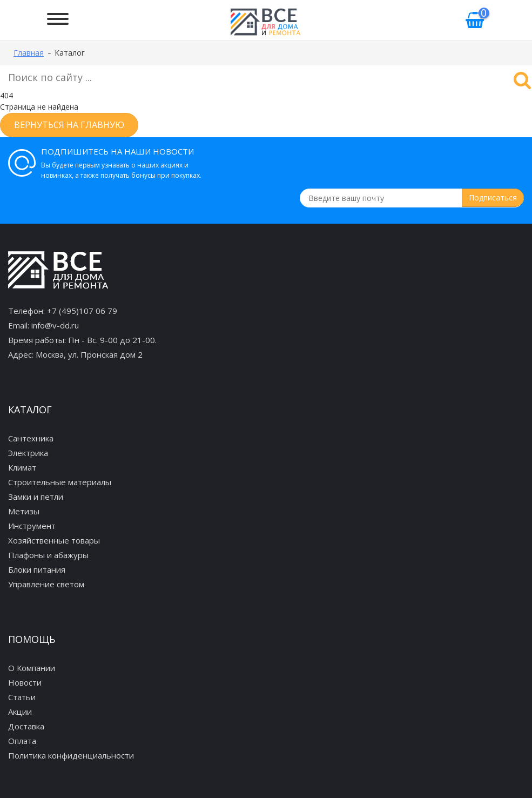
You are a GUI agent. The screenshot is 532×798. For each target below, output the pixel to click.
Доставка (26, 726)
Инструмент (32, 526)
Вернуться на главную (69, 125)
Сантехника (31, 438)
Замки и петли (36, 497)
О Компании (32, 668)
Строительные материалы (60, 482)
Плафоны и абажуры (48, 555)
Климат (22, 467)
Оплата (22, 741)
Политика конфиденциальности (71, 755)
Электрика (28, 453)
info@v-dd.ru (55, 325)
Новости (25, 682)
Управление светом (46, 584)
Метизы (24, 511)
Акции (20, 712)
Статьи (22, 697)
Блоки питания (37, 569)
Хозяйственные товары (54, 540)
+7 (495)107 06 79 (82, 311)
